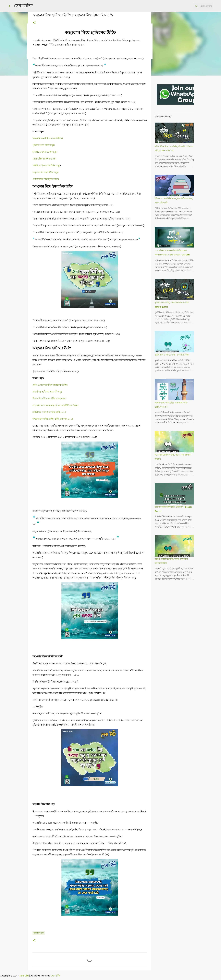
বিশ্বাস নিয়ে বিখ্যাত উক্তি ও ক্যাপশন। (49, 399)
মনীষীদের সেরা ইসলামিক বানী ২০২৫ (49, 412)
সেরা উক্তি (23, 6)
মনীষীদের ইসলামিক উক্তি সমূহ (46, 165)
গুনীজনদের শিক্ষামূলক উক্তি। (46, 179)
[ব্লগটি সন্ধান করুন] (198, 6)
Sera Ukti (24, 976)
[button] (34, 23)
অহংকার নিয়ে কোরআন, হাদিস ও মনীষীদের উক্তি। (55, 405)
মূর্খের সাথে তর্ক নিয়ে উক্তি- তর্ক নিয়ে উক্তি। (172, 355)
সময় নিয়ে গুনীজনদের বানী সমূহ (47, 392)
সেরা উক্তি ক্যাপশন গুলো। (45, 159)
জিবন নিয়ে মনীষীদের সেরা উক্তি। (48, 138)
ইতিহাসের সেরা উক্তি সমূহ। (45, 152)
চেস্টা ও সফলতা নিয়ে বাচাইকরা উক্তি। (50, 385)
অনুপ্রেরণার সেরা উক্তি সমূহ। (46, 172)
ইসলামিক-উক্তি (39, 933)
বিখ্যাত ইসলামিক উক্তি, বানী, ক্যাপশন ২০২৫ (53, 419)
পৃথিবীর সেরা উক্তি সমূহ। (44, 145)
